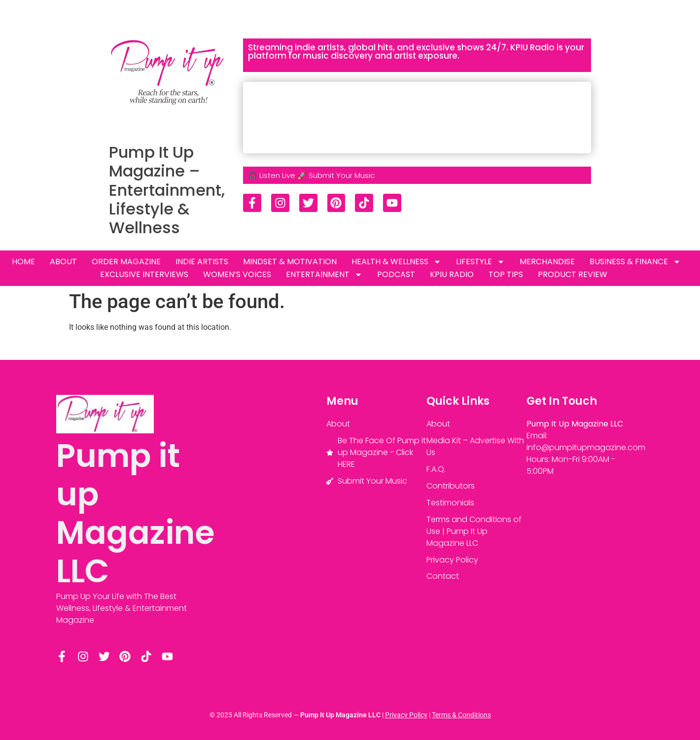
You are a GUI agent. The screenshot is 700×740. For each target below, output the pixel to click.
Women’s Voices (237, 274)
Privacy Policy (452, 560)
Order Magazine (126, 262)
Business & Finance (635, 262)
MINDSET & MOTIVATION (290, 262)
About (63, 262)
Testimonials (450, 503)
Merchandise (547, 262)
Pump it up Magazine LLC (135, 513)
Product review (573, 274)
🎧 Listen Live (272, 175)
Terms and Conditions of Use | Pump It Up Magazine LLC (474, 531)
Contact (443, 577)
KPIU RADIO (452, 274)
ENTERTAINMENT (324, 275)
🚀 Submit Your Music (336, 175)
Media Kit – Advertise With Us (475, 446)
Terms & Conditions (461, 715)
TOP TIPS (506, 274)
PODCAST (396, 274)
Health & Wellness (396, 262)
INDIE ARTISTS (202, 262)
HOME (23, 262)
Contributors (451, 486)
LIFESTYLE (480, 262)
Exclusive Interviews (144, 274)
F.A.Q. (436, 469)
